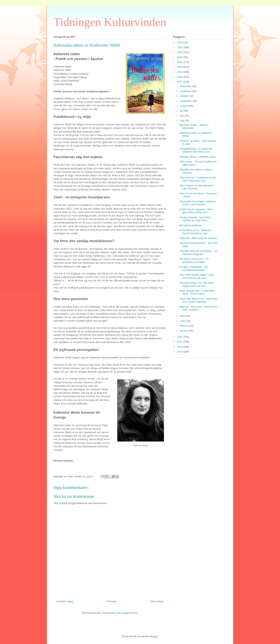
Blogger (154, 636)
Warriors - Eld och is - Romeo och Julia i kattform (198, 308)
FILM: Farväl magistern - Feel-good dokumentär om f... (196, 211)
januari (184, 331)
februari (185, 326)
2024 (180, 52)
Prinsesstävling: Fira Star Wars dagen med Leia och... (197, 284)
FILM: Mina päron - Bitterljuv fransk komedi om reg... (195, 232)
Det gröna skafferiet (190, 225)
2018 (180, 77)
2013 (180, 352)
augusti (185, 106)
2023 (180, 57)
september (186, 101)
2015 (180, 342)
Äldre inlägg (157, 601)
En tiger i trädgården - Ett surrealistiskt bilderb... (193, 268)
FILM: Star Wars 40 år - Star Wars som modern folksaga (198, 300)
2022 (180, 62)
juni (182, 116)
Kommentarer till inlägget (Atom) (120, 613)
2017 (180, 82)
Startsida (112, 601)
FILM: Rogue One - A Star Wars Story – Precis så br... (197, 292)
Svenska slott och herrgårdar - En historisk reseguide (198, 253)
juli (182, 111)
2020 (180, 67)
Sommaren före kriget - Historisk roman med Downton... (197, 203)
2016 (180, 337)
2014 (180, 347)
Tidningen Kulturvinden (110, 22)
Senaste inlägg (65, 601)
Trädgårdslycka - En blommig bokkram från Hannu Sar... (196, 150)
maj (182, 121)
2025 (180, 47)
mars (183, 321)
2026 (180, 42)
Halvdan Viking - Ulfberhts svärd (197, 157)
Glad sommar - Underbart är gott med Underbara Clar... (198, 179)
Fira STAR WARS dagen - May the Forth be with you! (197, 276)
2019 (180, 72)
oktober (185, 96)
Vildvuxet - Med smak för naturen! (198, 238)
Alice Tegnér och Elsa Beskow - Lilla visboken (197, 187)
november (186, 91)
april (183, 316)
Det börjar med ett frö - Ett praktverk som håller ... (194, 260)
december (186, 86)
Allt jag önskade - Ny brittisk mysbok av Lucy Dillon (195, 219)
